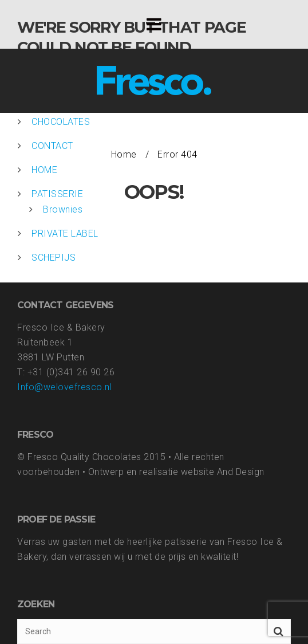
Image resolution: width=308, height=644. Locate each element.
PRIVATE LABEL (65, 233)
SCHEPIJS (54, 258)
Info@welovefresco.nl (64, 387)
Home (124, 154)
